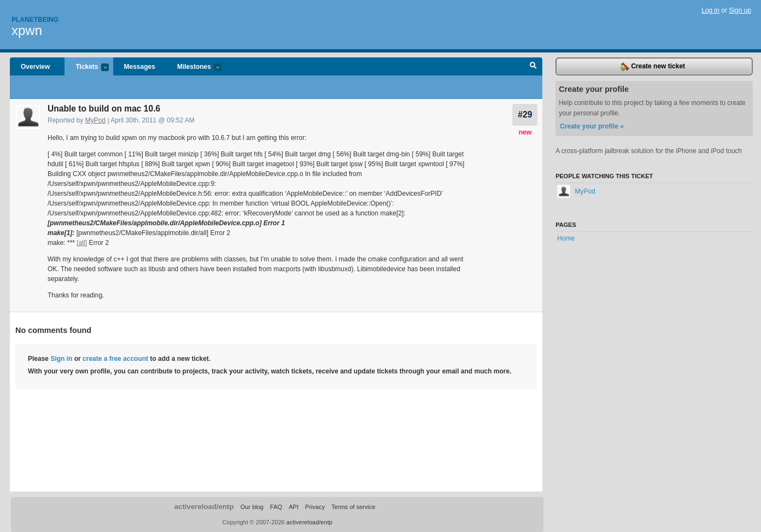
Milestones (194, 68)
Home (566, 238)
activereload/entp (204, 507)
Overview (35, 67)
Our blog (252, 507)
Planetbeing (35, 20)
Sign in (61, 359)
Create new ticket (653, 67)
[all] (82, 243)
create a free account (115, 359)
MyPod (95, 120)
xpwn (27, 30)
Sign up (740, 10)
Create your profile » (592, 126)
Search (533, 67)
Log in (710, 10)
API (294, 507)
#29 (525, 115)
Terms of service (353, 507)
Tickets (86, 68)
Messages (140, 67)
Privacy (315, 507)
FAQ (276, 507)
